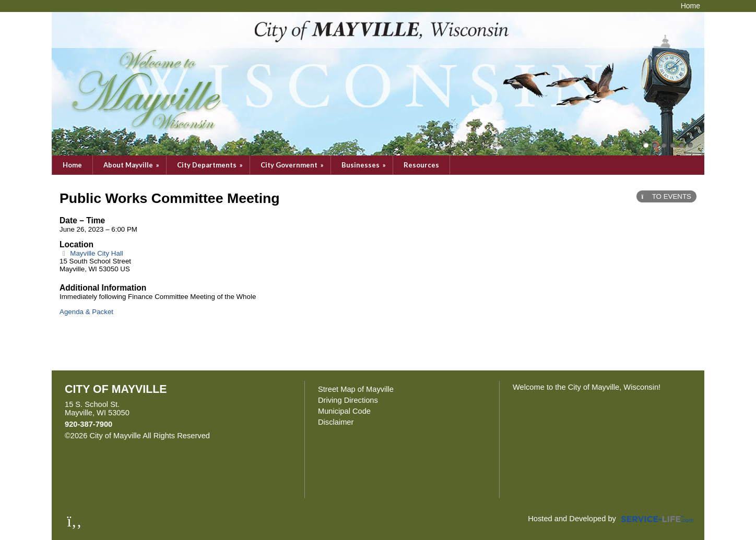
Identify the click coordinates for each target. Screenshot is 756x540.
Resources (421, 165)
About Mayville (132, 165)
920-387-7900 (88, 424)
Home (72, 165)
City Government (293, 165)
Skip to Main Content (255, 436)
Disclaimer (336, 422)
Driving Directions (348, 400)
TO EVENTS (666, 196)
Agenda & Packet (86, 312)
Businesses (364, 165)
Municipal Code (344, 411)
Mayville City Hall (91, 253)
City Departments (211, 165)
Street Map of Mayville (356, 389)
